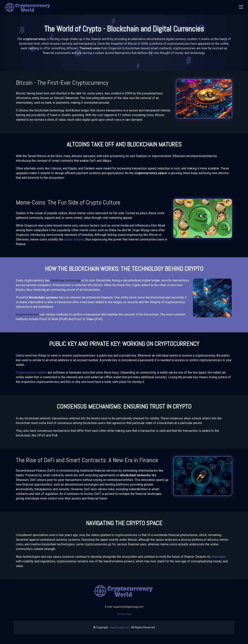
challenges (219, 557)
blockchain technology (66, 280)
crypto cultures (74, 239)
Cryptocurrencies (27, 314)
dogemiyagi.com (120, 627)
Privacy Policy (124, 614)
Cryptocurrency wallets (31, 372)
